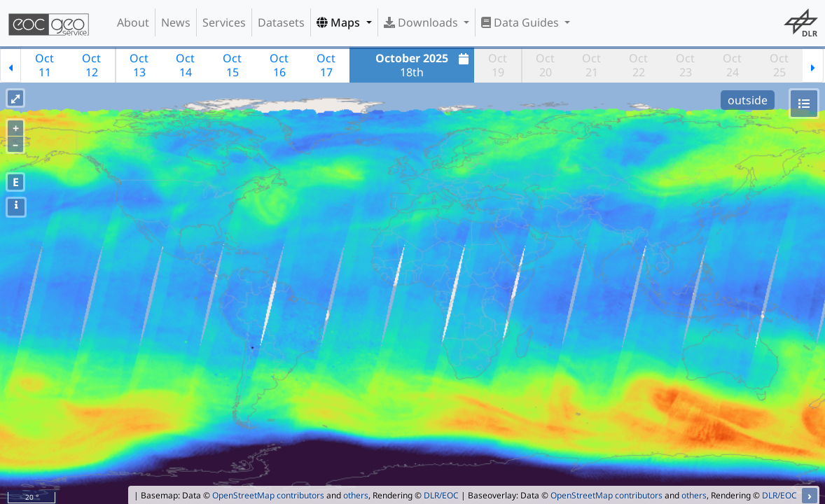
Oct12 (91, 65)
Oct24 (732, 65)
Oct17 (326, 65)
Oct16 (279, 65)
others (356, 495)
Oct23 (685, 65)
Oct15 (232, 65)
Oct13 (139, 65)
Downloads (422, 22)
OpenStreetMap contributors (268, 495)
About (133, 22)
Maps (340, 22)
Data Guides (521, 22)
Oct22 (638, 65)
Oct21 (591, 65)
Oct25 (779, 65)
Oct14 (185, 65)
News (176, 22)
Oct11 (44, 65)
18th (424, 65)
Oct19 (498, 65)
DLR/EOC (441, 495)
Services (224, 22)
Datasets (281, 22)
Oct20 (545, 65)
